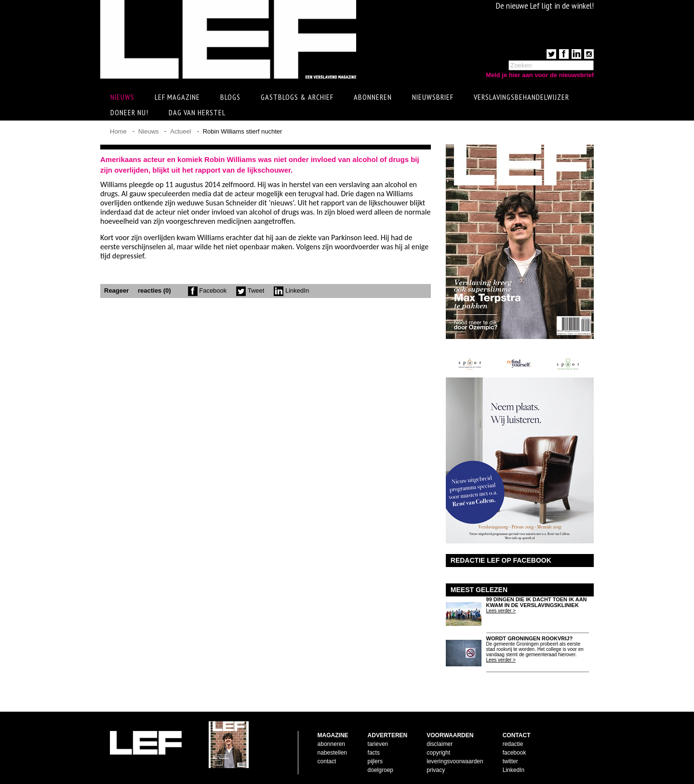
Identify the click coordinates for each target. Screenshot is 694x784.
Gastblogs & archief (297, 97)
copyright (438, 753)
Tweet (250, 291)
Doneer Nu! (129, 112)
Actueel (180, 131)
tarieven (378, 744)
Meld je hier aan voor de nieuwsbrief (540, 75)
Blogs (230, 97)
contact (327, 761)
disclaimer (440, 744)
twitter (510, 761)
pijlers (375, 761)
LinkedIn (291, 291)
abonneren (331, 744)
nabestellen (332, 753)
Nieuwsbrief (433, 97)
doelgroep (380, 770)
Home (118, 131)
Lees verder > (501, 611)
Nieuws (149, 131)
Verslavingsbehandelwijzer (521, 97)
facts (374, 753)
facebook (514, 753)
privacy (436, 770)
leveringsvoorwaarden (455, 761)
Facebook (207, 291)
